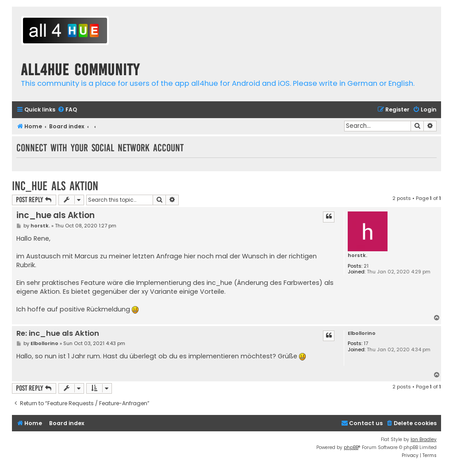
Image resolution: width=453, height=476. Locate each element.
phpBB (351, 447)
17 (366, 344)
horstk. (357, 255)
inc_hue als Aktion (55, 186)
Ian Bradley (424, 440)
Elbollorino (362, 333)
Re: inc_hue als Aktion (58, 334)
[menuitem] (67, 110)
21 (366, 266)
